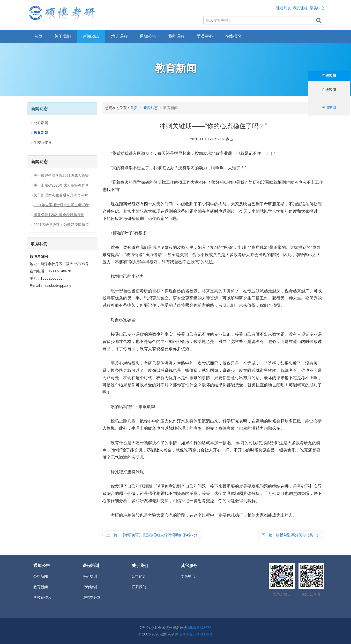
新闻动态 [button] (91, 36)
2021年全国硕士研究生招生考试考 (61, 205)
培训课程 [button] (120, 36)
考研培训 (90, 576)
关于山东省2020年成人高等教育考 (61, 185)
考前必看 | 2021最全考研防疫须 (59, 215)
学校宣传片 (43, 142)
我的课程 (300, 8)
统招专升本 (92, 597)
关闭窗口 (329, 108)
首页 (38, 36)
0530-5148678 (200, 628)
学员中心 (317, 8)
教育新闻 (41, 587)
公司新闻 (41, 123)
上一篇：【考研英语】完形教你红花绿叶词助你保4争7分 (152, 535)
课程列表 (283, 8)
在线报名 (233, 36)
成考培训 (90, 587)
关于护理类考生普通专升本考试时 (61, 195)
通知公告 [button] (148, 36)
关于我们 (63, 36)
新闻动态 (151, 108)
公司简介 (139, 576)
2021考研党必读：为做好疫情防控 (61, 225)
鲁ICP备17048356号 (196, 634)
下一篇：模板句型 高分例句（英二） (291, 535)
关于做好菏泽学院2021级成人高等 (61, 175)
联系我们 (139, 587)
